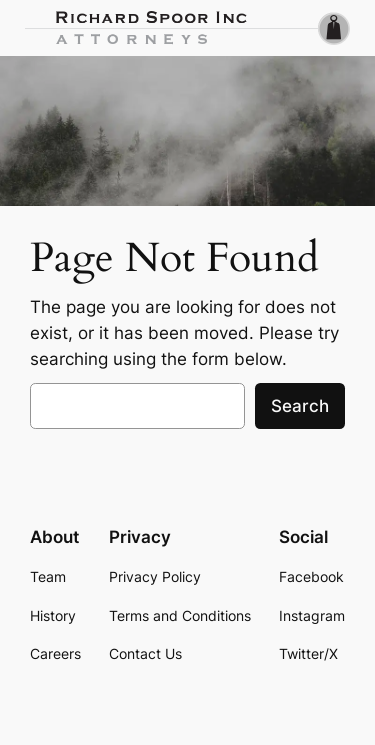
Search (300, 406)
